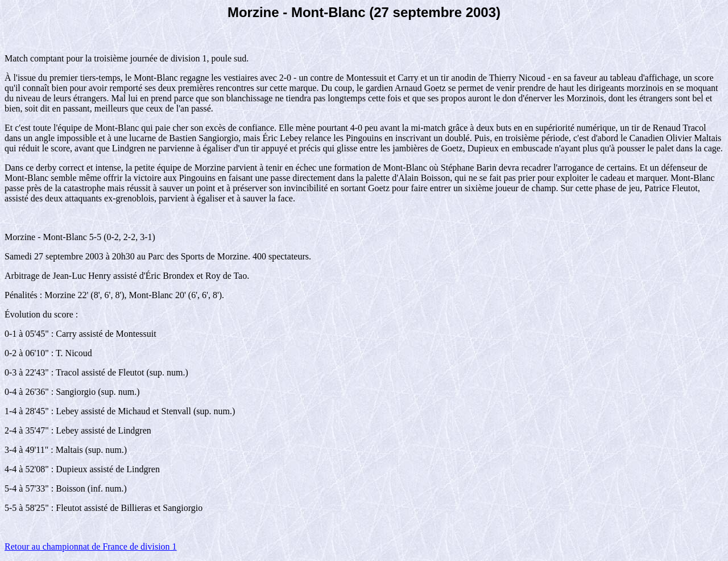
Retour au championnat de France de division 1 (91, 546)
